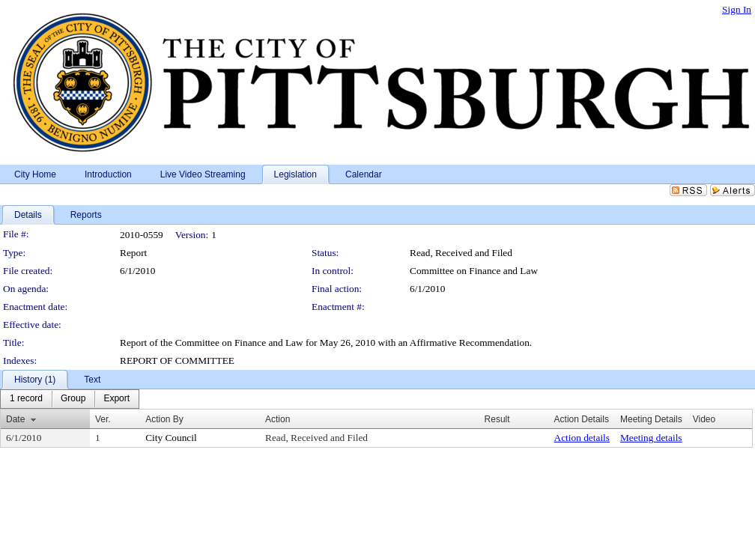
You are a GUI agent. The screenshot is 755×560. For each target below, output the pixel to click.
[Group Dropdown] (73, 399)
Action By (164, 419)
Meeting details (651, 438)
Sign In (737, 9)
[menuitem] (26, 399)
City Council (171, 438)
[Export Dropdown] (116, 399)
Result (497, 419)
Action (278, 419)
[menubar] (70, 399)
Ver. (103, 419)
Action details (582, 438)
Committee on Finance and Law (474, 271)
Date (15, 419)
